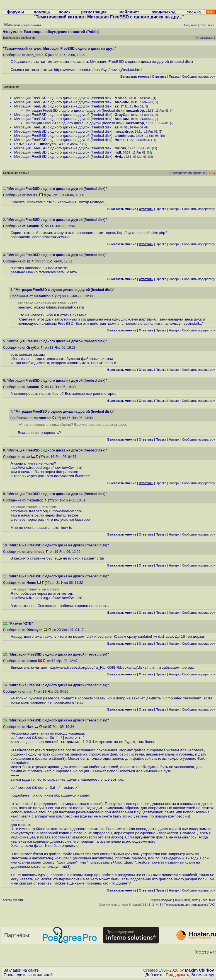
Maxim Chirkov (200, 970)
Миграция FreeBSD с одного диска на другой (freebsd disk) (63, 98)
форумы (15, 12)
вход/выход (163, 12)
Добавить (155, 975)
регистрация (94, 12)
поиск (64, 12)
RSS (211, 173)
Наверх (174, 209)
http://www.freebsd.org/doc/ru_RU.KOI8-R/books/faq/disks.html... (103, 667)
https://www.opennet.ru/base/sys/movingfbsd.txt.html (98, 70)
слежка (194, 12)
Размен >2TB (25, 144)
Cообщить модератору (198, 77)
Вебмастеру (203, 975)
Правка (174, 77)
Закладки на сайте (21, 970)
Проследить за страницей (28, 975)
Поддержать (178, 975)
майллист (129, 12)
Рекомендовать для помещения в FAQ (190, 905)
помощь (42, 12)
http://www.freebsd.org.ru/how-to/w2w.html (46, 468)
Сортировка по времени (188, 173)
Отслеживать (205, 38)
